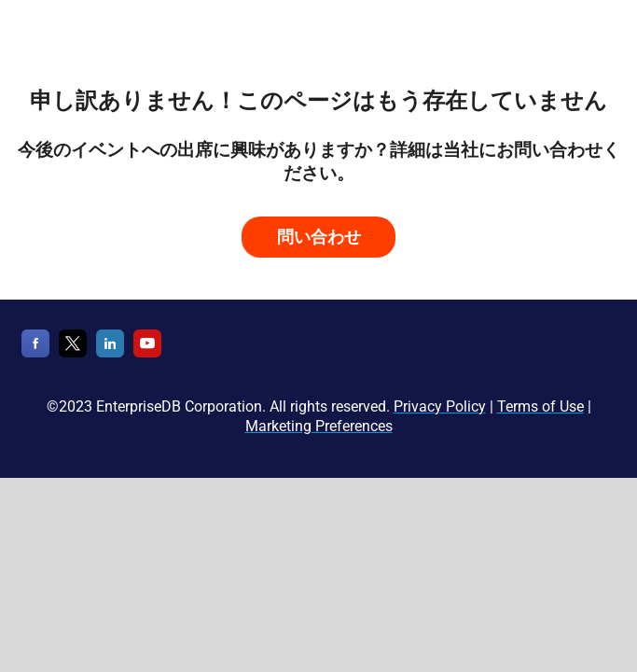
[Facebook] (35, 354)
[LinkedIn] (110, 354)
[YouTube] (147, 354)
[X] (73, 354)
